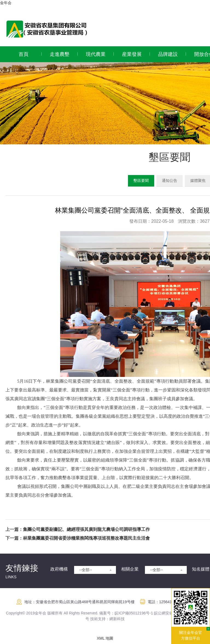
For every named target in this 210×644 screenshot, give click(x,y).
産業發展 (132, 54)
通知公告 (170, 181)
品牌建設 (168, 54)
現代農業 (96, 54)
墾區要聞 (141, 181)
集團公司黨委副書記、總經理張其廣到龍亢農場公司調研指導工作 (86, 529)
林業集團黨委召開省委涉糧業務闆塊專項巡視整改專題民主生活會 (86, 538)
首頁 (24, 54)
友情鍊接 (22, 568)
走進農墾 (60, 54)
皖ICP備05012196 (130, 613)
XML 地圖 (105, 638)
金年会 (6, 3)
